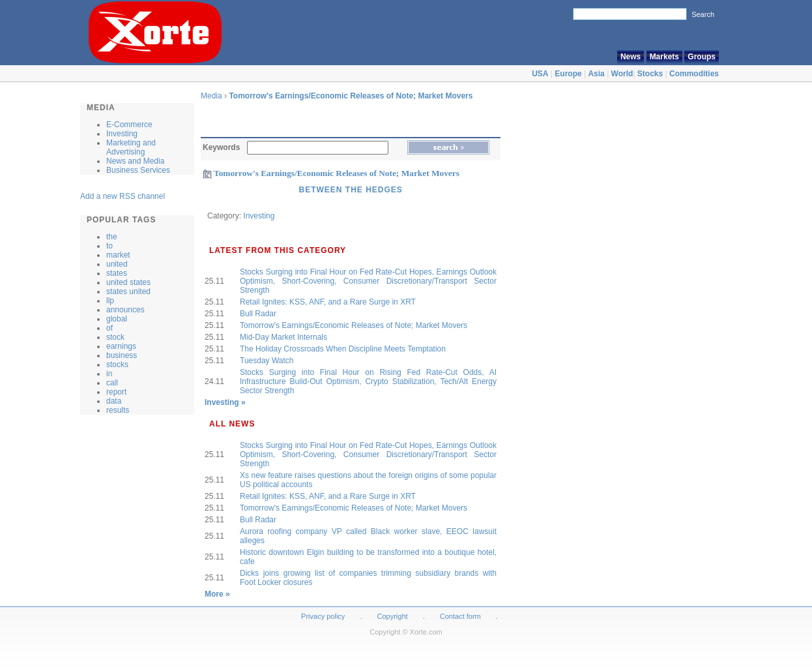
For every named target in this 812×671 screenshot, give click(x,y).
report (116, 392)
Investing (122, 134)
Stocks (650, 74)
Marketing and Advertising (131, 147)
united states (128, 282)
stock (115, 337)
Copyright (393, 616)
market (118, 255)
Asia (596, 74)
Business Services (138, 170)
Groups (702, 57)
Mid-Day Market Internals (283, 337)
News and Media (135, 161)
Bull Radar (258, 314)
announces (125, 310)
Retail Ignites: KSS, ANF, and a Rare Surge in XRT (328, 302)
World (622, 74)
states (117, 273)
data (114, 401)
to (109, 246)
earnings (121, 346)
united (117, 264)
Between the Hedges (350, 190)
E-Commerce (129, 125)
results (118, 410)
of (109, 328)
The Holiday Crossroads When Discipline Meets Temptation (343, 349)
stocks (117, 365)
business (122, 355)
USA (540, 74)
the (112, 237)
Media (211, 96)
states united (128, 291)
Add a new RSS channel (123, 196)
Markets (664, 57)
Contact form (461, 616)
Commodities (694, 74)
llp (110, 301)
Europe (568, 74)
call (112, 383)
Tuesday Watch (267, 361)
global (117, 319)
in (109, 374)
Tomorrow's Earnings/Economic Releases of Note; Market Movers (351, 96)
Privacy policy (323, 616)
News (631, 57)
